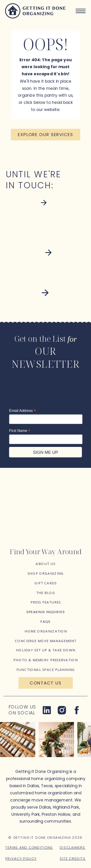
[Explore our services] (46, 134)
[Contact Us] (46, 683)
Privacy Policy (21, 858)
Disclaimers (73, 847)
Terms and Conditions (29, 847)
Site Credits (73, 858)
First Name (20, 431)
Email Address (22, 411)
